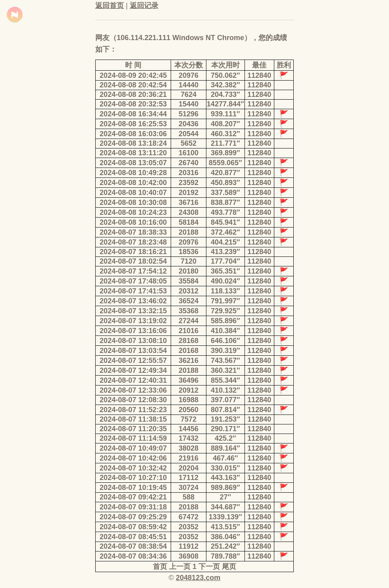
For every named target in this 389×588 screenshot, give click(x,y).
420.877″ (225, 173)
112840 (259, 75)
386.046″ (225, 537)
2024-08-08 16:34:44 (133, 114)
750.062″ (225, 75)
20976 (189, 75)
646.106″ (225, 341)
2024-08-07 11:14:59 (133, 438)
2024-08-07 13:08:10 (133, 341)
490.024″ (225, 281)
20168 (189, 351)
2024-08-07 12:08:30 (133, 400)
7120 (189, 261)
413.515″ (225, 527)
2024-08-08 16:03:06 (133, 134)
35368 (189, 311)
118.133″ (225, 291)
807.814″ (225, 410)
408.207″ (225, 124)
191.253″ (225, 419)
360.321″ (225, 370)
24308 (189, 212)
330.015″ (225, 468)
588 (189, 497)
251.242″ (225, 546)
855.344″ (225, 380)
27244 (189, 321)
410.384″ (225, 331)
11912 (189, 546)
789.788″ (225, 556)
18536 (189, 252)
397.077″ (225, 400)
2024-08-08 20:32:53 (133, 104)
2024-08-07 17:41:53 (133, 291)
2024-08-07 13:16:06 (133, 331)
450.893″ (225, 183)
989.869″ (225, 488)
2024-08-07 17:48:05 (133, 281)
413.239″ (225, 252)
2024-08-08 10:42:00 (133, 183)
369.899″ (225, 153)
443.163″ (225, 478)
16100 (189, 153)
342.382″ (225, 85)
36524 (189, 301)
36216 (189, 361)
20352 (189, 527)
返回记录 (144, 6)
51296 (189, 114)
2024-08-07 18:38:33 (133, 232)
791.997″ (225, 301)
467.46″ (225, 458)
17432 (189, 438)
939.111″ (225, 114)
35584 (189, 281)
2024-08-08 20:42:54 (133, 85)
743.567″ (225, 361)
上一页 (180, 567)
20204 (189, 468)
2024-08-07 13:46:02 (133, 301)
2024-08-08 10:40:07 (133, 193)
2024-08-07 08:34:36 (133, 556)
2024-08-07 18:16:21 (133, 252)
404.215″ (225, 242)
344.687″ (225, 507)
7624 (189, 94)
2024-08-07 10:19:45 (133, 488)
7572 (189, 419)
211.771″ (225, 143)
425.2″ (225, 438)
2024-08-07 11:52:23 (133, 410)
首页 (160, 567)
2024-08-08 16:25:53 (133, 124)
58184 (189, 222)
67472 (189, 517)
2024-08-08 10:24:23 (133, 212)
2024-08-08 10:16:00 (133, 222)
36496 (189, 380)
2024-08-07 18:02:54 (133, 261)
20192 (189, 193)
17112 (189, 478)
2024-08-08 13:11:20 (133, 153)
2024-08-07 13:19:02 (133, 321)
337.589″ (225, 193)
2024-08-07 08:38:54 (133, 546)
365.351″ (225, 271)
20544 (189, 134)
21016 (189, 331)
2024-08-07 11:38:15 (133, 419)
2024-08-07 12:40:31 (133, 380)
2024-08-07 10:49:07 (133, 448)
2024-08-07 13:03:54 (133, 351)
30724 (189, 488)
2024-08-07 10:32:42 (133, 468)
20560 (189, 410)
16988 (189, 400)
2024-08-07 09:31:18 (133, 507)
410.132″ (225, 390)
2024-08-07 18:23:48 (133, 242)
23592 (189, 183)
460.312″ (225, 134)
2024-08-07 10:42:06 (133, 458)
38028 (189, 448)
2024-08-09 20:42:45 (133, 75)
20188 (189, 232)
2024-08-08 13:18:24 (133, 143)
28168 (189, 341)
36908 (189, 556)
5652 (189, 143)
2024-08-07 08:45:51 (133, 537)
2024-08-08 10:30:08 (133, 202)
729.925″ (225, 311)
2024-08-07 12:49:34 (133, 370)
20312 (189, 291)
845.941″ (225, 222)
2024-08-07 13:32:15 (133, 311)
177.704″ (225, 261)
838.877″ (225, 202)
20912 (189, 390)
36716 (189, 202)
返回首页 (110, 6)
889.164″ (225, 448)
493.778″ (225, 212)
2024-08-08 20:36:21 (133, 94)
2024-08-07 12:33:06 (133, 390)
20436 (189, 124)
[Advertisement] (36, 187)
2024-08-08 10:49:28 (133, 173)
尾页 (229, 567)
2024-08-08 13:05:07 (133, 163)
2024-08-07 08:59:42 (133, 527)
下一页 (209, 567)
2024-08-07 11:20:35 (133, 429)
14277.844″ (225, 104)
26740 (189, 163)
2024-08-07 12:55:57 (133, 361)
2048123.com (198, 578)
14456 (189, 429)
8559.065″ (225, 163)
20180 (189, 271)
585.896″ (225, 321)
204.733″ (225, 94)
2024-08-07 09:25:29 (133, 517)
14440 (189, 85)
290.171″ (225, 429)
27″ (225, 497)
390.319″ (225, 351)
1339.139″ (225, 517)
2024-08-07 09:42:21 (133, 497)
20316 (189, 173)
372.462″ (225, 232)
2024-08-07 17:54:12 (133, 271)
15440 (189, 104)
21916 (189, 458)
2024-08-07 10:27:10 (133, 478)
